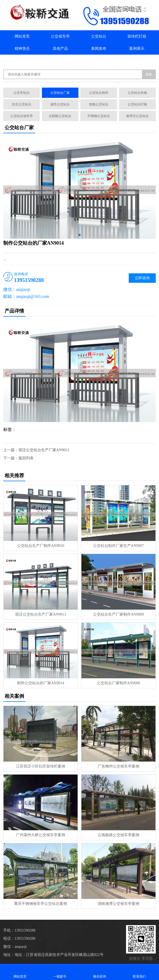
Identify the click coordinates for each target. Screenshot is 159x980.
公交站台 (99, 36)
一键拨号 (60, 972)
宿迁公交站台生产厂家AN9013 (44, 450)
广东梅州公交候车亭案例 (118, 766)
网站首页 (22, 36)
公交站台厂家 (60, 93)
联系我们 (60, 61)
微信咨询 (99, 972)
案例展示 (137, 49)
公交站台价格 (137, 93)
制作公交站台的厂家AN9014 (41, 683)
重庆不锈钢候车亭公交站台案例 (41, 904)
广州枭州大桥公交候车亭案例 (41, 835)
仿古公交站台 (22, 104)
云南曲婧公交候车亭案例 (118, 835)
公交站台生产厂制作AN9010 (41, 546)
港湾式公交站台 (137, 116)
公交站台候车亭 (22, 116)
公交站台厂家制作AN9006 (118, 683)
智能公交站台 (99, 104)
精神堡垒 (22, 49)
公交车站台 (22, 93)
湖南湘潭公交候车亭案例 (118, 904)
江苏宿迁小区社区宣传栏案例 (41, 766)
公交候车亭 (60, 36)
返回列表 (26, 458)
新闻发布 (99, 49)
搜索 (149, 74)
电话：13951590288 (19, 939)
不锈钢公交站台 (99, 116)
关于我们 (22, 61)
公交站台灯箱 (137, 104)
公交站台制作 (99, 93)
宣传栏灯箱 (137, 36)
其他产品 (60, 49)
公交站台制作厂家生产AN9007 (118, 546)
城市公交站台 (60, 104)
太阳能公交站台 (60, 116)
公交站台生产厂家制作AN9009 (118, 614)
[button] (79, 235)
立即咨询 (142, 278)
